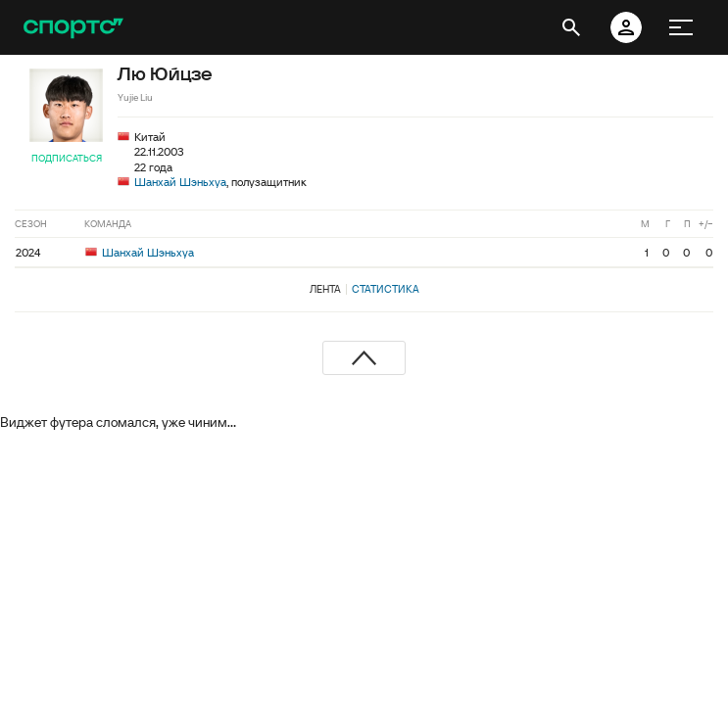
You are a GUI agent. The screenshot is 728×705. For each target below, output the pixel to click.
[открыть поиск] (571, 27)
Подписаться (67, 158)
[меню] (681, 27)
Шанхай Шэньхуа (180, 182)
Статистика (386, 289)
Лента (325, 289)
